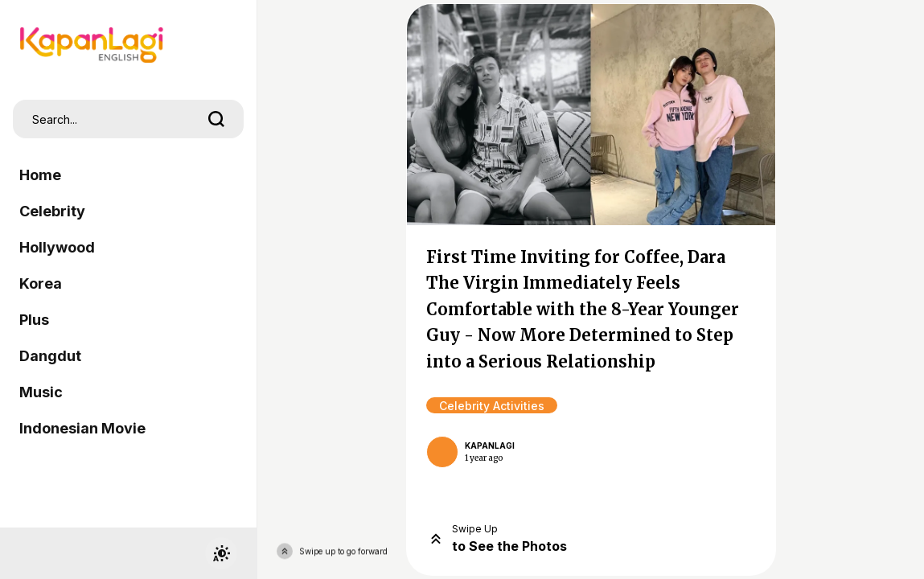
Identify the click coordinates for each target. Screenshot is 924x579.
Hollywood (57, 247)
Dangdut (50, 356)
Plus (34, 320)
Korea (41, 283)
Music (41, 392)
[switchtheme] (221, 553)
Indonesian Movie (82, 428)
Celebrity (52, 211)
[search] (216, 119)
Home (40, 175)
